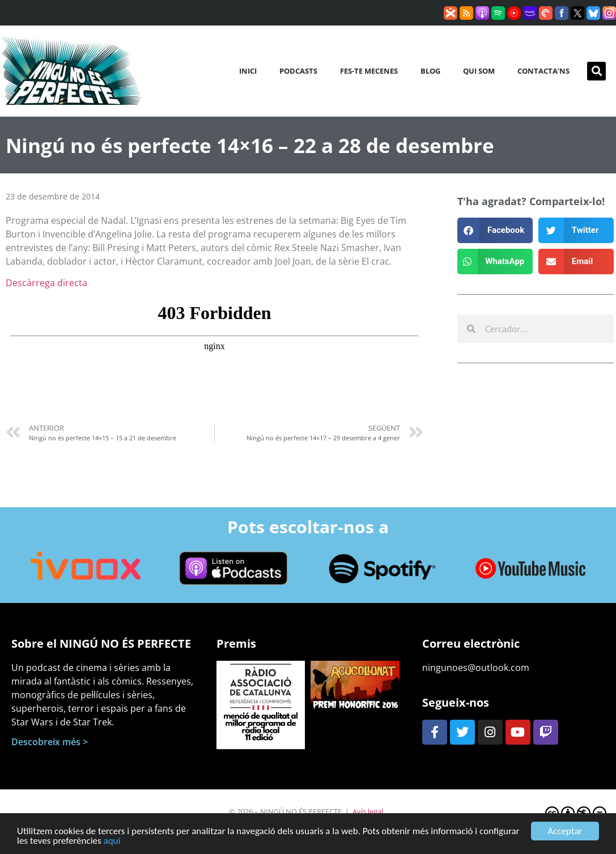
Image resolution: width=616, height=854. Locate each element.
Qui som (479, 71)
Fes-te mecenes (369, 71)
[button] (596, 71)
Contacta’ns (543, 71)
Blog (430, 71)
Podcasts (298, 71)
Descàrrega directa (46, 283)
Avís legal (368, 811)
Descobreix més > (50, 742)
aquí (112, 844)
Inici (248, 71)
